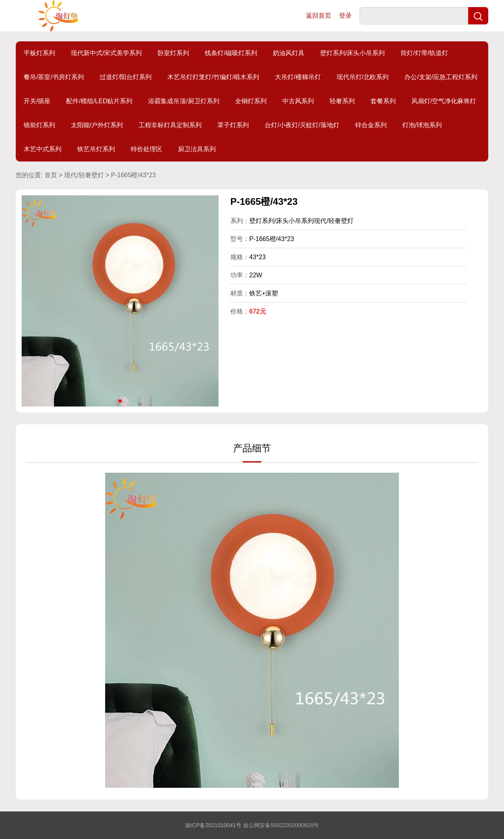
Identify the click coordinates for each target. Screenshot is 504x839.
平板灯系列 (39, 53)
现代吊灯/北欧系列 (363, 77)
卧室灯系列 (173, 53)
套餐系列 (383, 101)
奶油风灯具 (289, 53)
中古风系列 (298, 101)
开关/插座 (37, 101)
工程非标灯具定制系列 (170, 125)
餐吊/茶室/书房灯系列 (54, 77)
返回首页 (319, 16)
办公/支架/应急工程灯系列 (441, 77)
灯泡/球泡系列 (422, 125)
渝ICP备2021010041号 (213, 825)
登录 (345, 16)
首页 (51, 175)
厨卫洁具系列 (197, 149)
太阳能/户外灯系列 (97, 125)
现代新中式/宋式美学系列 (106, 53)
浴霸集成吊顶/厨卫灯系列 (183, 101)
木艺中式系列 (43, 149)
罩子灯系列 (233, 125)
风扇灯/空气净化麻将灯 (444, 101)
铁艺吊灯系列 (96, 149)
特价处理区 (146, 149)
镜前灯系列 (39, 125)
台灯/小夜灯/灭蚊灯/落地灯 (302, 125)
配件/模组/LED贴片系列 (99, 101)
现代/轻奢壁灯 (84, 175)
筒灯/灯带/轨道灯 (424, 53)
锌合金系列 (371, 125)
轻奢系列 (342, 101)
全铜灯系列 (251, 101)
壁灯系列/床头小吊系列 (352, 53)
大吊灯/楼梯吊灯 (298, 77)
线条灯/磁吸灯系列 (231, 53)
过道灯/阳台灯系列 (126, 77)
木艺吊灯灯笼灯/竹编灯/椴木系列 (213, 77)
